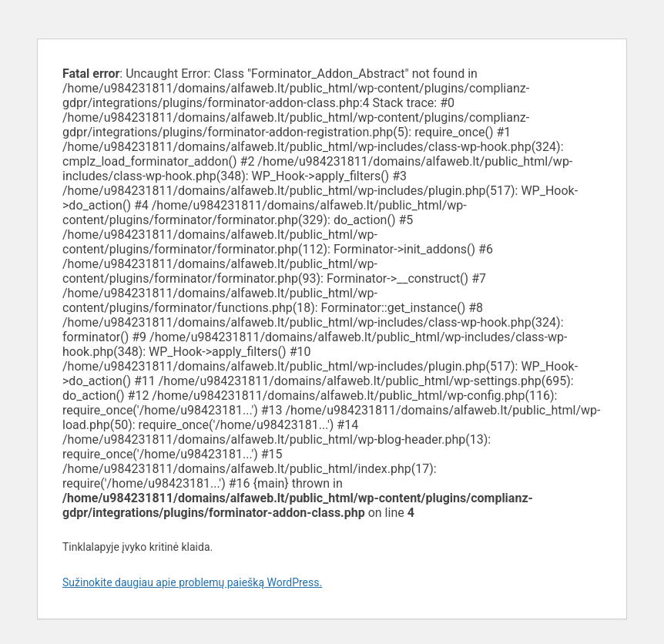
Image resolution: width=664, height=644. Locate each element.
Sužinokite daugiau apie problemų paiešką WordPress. (192, 582)
